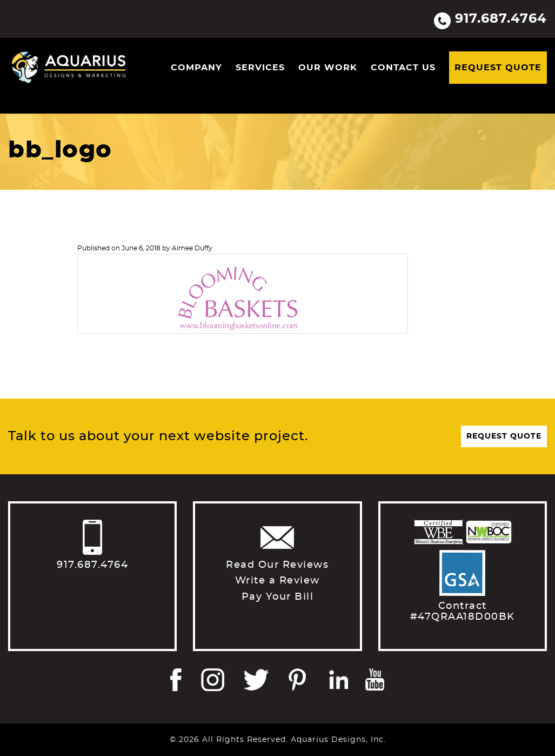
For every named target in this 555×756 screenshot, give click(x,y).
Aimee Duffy (192, 248)
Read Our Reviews (277, 565)
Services (260, 68)
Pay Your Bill (278, 597)
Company (196, 68)
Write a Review (277, 581)
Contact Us (403, 68)
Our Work (328, 68)
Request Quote (498, 68)
